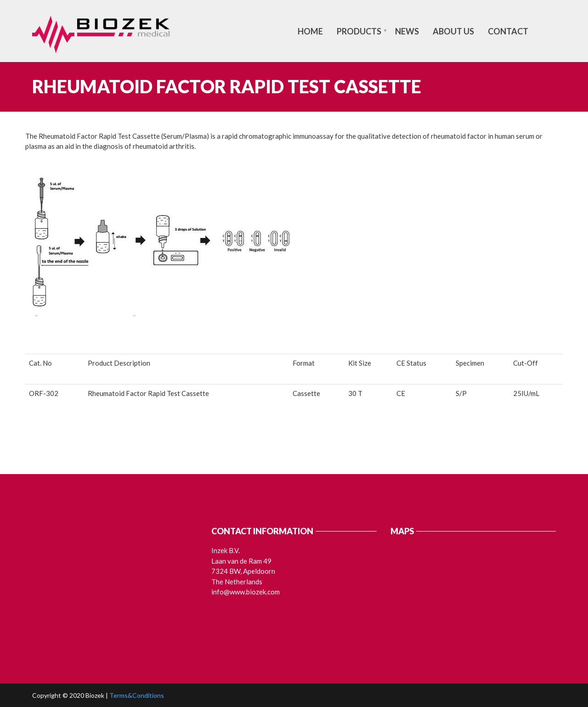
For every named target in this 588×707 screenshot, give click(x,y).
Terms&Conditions (137, 695)
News (407, 31)
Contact (508, 31)
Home (310, 31)
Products (359, 31)
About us (453, 31)
